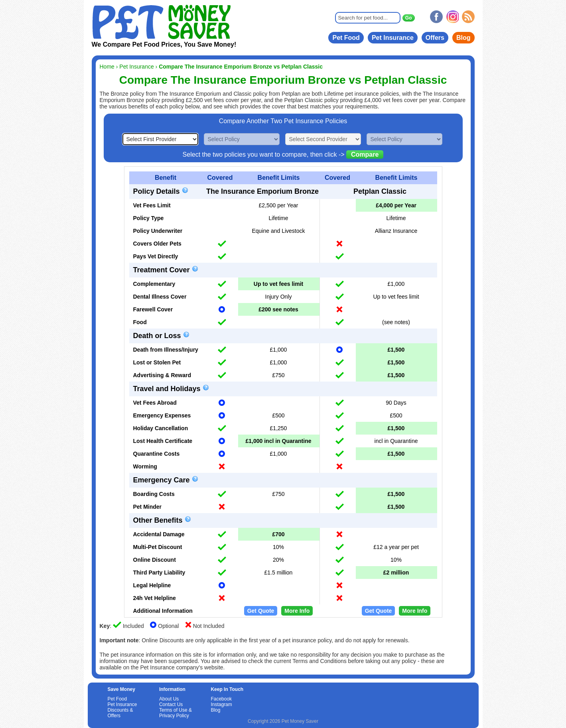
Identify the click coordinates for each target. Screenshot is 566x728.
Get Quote (261, 611)
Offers (435, 38)
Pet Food (346, 38)
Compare (365, 154)
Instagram (221, 704)
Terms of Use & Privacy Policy (176, 713)
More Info (297, 611)
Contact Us (171, 704)
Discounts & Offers (120, 713)
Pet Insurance (393, 38)
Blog (463, 38)
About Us (169, 699)
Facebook (221, 699)
